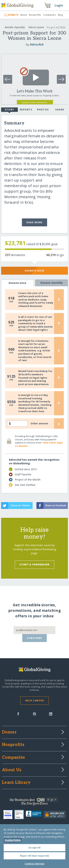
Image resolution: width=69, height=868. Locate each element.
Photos (43, 109)
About (24, 15)
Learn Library (16, 783)
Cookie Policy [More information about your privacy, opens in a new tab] (13, 840)
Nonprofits (35, 15)
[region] (34, 846)
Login (59, 5)
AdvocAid (37, 44)
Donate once (17, 283)
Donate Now (34, 271)
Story (9, 110)
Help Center (34, 700)
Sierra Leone (36, 27)
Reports (26, 109)
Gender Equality (15, 27)
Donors (9, 732)
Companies (50, 15)
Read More (34, 222)
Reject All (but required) (34, 856)
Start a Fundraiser (34, 564)
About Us (12, 770)
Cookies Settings (34, 864)
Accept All (34, 848)
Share (60, 109)
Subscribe (34, 638)
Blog (60, 15)
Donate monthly (52, 283)
